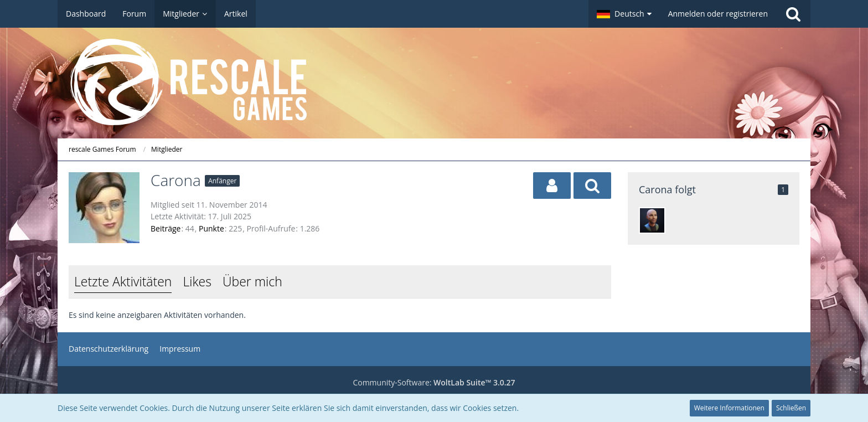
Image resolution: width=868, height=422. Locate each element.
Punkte (211, 228)
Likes (197, 281)
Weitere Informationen (729, 408)
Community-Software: (434, 382)
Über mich (252, 281)
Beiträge (166, 228)
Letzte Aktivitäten (123, 281)
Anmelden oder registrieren (718, 14)
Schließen (791, 408)
